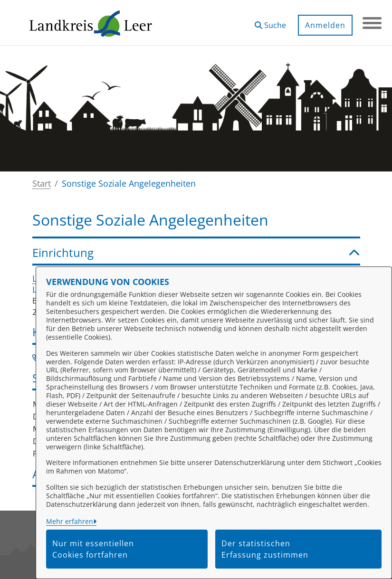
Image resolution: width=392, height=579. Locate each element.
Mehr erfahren (70, 521)
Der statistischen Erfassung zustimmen (265, 549)
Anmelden (325, 25)
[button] (270, 22)
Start (42, 183)
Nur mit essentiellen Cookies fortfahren (93, 549)
